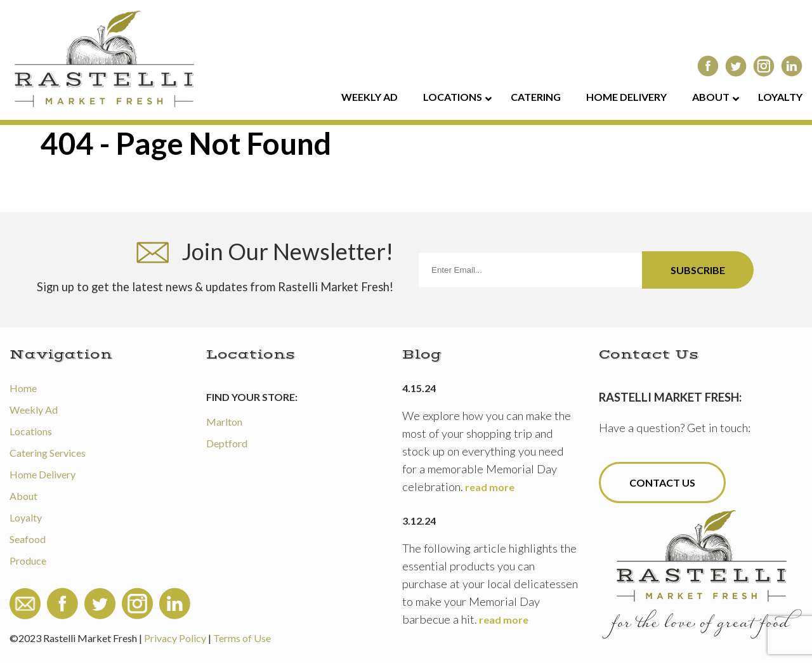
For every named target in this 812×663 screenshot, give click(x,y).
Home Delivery (43, 474)
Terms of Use (242, 638)
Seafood (28, 539)
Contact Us (662, 482)
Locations (31, 431)
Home (23, 388)
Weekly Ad (34, 410)
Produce (28, 561)
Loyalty (26, 517)
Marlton (224, 422)
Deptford (227, 443)
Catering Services (48, 453)
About (23, 496)
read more (490, 487)
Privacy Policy (175, 638)
